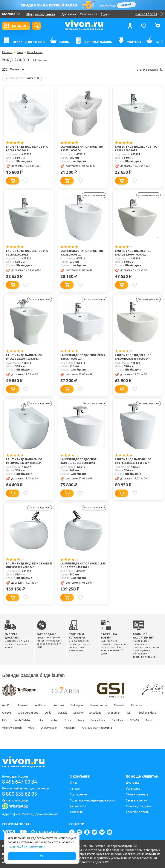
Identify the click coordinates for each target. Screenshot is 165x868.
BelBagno (79, 705)
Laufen (82, 720)
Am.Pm (7, 705)
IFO (30, 720)
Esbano (82, 713)
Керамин (101, 728)
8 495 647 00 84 (21, 782)
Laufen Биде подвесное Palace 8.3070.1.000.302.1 (133, 253)
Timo (21, 728)
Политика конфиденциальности (92, 800)
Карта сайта (78, 806)
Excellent (99, 713)
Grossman (119, 713)
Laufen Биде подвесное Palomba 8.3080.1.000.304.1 (133, 357)
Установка (133, 789)
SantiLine (147, 720)
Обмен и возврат (138, 794)
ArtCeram (42, 705)
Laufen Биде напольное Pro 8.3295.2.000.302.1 (82, 253)
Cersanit (123, 705)
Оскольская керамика (129, 728)
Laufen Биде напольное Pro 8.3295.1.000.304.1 (82, 149)
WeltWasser (80, 728)
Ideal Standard (12, 720)
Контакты (76, 812)
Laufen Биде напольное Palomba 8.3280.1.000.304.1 (24, 461)
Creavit (7, 713)
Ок (42, 856)
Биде (20, 52)
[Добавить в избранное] (26, 181)
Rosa (110, 720)
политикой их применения (26, 846)
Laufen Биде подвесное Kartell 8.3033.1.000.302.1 (79, 461)
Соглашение (78, 794)
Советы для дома (138, 806)
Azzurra (61, 705)
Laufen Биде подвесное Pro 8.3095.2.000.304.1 (136, 149)
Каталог (7, 52)
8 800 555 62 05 (21, 794)
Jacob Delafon (49, 720)
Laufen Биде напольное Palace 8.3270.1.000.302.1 (24, 357)
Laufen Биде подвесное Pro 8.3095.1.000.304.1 (27, 149)
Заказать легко (137, 800)
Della (50, 713)
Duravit (65, 713)
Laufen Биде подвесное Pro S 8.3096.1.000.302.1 (83, 357)
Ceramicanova (102, 705)
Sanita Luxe (127, 720)
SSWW (7, 728)
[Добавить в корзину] (13, 181)
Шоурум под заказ (40, 14)
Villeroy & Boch (42, 728)
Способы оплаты (138, 812)
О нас (73, 783)
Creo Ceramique (29, 713)
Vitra (62, 728)
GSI (135, 713)
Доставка (69, 14)
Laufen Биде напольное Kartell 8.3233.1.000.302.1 (133, 461)
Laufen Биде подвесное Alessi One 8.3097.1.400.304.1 (29, 566)
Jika (68, 720)
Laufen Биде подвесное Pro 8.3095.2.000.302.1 (27, 253)
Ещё (106, 14)
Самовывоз (89, 14)
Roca (96, 720)
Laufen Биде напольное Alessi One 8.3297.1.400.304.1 (83, 566)
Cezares (141, 705)
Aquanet (24, 705)
